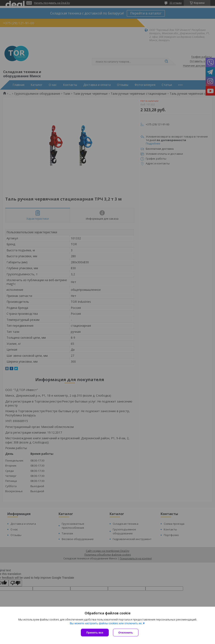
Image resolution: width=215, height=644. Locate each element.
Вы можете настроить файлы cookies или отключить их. (106, 623)
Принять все (95, 633)
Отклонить (126, 633)
